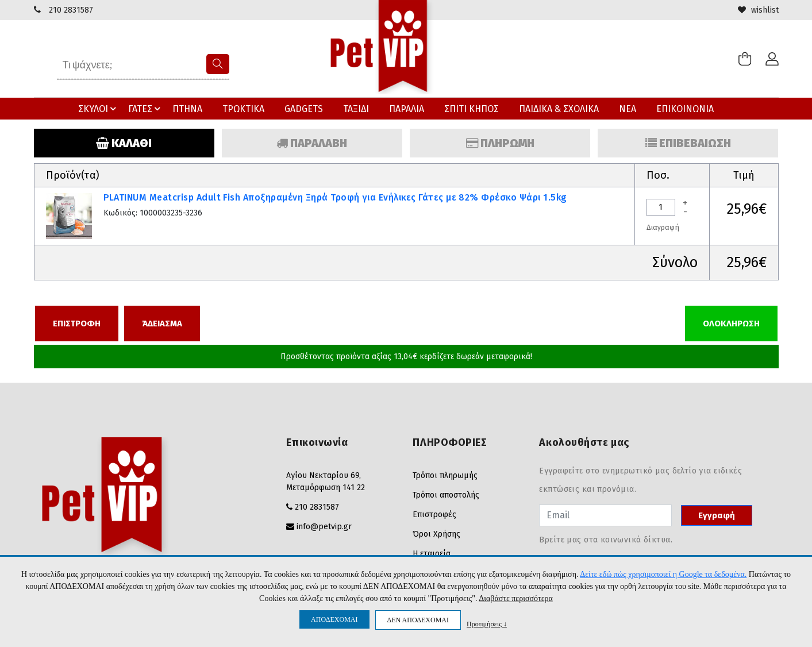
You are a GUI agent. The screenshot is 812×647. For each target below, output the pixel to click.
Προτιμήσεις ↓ (487, 624)
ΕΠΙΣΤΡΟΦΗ (77, 323)
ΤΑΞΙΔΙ (356, 109)
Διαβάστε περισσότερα (516, 598)
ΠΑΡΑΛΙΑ (407, 109)
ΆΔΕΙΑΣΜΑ (162, 323)
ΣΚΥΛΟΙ (99, 109)
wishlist (758, 10)
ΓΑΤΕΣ (146, 109)
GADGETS (304, 109)
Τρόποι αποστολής (446, 495)
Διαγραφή (663, 227)
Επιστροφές (434, 515)
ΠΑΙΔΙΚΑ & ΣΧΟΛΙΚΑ (559, 109)
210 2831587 (71, 10)
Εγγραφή (717, 515)
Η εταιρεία (432, 554)
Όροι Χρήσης (436, 534)
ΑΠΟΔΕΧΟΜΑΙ (334, 619)
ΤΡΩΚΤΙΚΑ (243, 109)
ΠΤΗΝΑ (187, 109)
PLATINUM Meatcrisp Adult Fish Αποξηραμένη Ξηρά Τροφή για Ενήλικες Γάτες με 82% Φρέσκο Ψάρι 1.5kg (335, 197)
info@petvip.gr (324, 527)
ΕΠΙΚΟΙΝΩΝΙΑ (685, 109)
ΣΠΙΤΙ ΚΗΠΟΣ (472, 109)
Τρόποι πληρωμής (445, 475)
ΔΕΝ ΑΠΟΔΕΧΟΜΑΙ (418, 620)
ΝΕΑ (628, 109)
